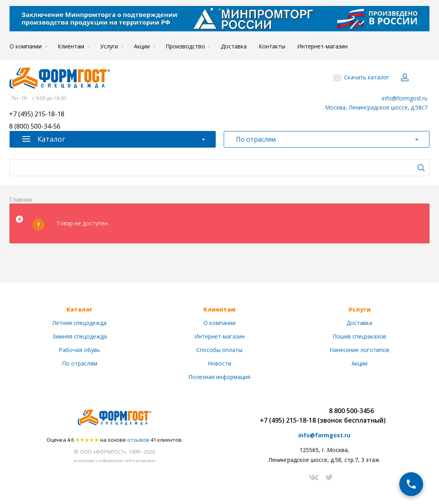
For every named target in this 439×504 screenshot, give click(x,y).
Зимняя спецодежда (80, 336)
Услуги (109, 46)
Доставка (234, 46)
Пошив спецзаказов (359, 336)
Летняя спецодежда (79, 323)
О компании (26, 46)
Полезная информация (219, 377)
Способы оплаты (219, 350)
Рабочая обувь (79, 350)
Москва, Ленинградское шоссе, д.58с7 (376, 107)
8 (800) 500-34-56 (35, 127)
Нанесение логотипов (360, 350)
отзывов (138, 440)
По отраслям (80, 363)
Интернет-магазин (322, 46)
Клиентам (71, 46)
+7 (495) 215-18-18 (37, 114)
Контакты (272, 46)
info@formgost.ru (405, 98)
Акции (142, 46)
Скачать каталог (367, 77)
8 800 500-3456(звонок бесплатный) (352, 416)
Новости (219, 363)
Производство (185, 46)
